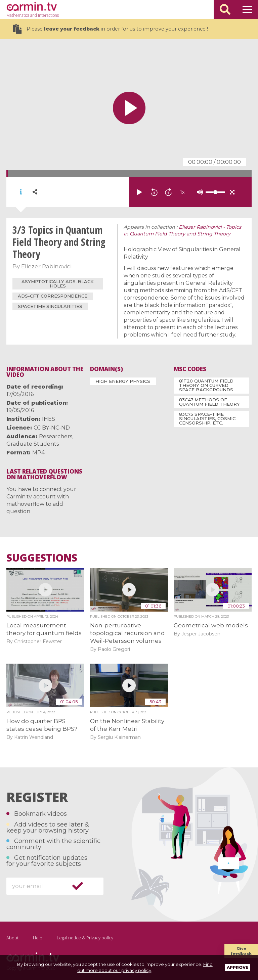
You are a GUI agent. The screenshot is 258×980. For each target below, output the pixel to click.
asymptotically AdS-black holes (58, 284)
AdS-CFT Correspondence (53, 296)
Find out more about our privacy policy (145, 967)
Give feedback (241, 951)
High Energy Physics (123, 381)
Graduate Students (33, 444)
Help (38, 938)
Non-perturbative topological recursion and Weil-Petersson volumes (127, 633)
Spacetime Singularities (50, 306)
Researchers (56, 436)
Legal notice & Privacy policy (85, 938)
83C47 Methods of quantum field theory (209, 402)
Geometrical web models (211, 625)
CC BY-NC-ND (52, 428)
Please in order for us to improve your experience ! (111, 29)
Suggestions (42, 558)
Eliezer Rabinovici (46, 266)
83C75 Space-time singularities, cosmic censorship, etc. (207, 418)
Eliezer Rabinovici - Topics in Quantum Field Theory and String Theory (182, 230)
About (12, 938)
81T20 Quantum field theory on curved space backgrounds (206, 385)
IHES (49, 419)
